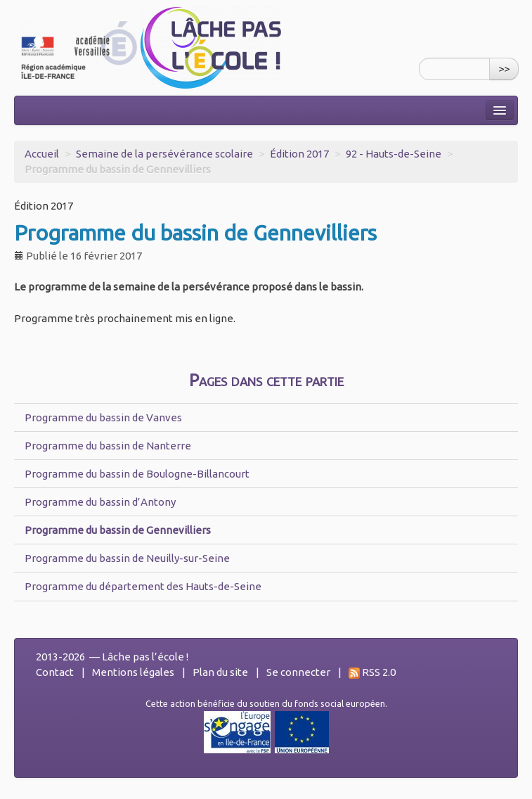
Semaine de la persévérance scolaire (164, 154)
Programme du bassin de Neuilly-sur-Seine (127, 558)
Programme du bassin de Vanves (103, 417)
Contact (55, 672)
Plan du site (220, 672)
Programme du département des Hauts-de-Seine (143, 586)
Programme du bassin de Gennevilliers (118, 530)
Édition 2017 (299, 154)
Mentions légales (133, 672)
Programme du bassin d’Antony (100, 502)
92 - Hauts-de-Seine (394, 154)
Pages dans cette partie (266, 380)
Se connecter (298, 672)
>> (504, 69)
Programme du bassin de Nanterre (108, 446)
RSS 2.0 (372, 672)
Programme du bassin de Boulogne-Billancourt (137, 474)
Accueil (42, 154)
